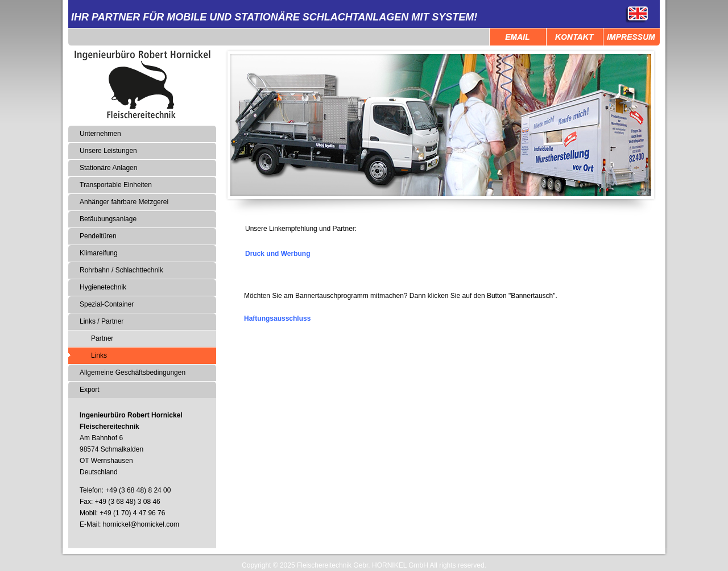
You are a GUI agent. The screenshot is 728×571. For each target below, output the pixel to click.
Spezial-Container (107, 304)
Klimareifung (99, 253)
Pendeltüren (98, 236)
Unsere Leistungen (108, 151)
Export (90, 390)
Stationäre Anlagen (108, 168)
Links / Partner (102, 321)
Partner (102, 338)
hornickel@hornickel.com (141, 524)
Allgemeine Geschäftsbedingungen (133, 373)
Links (99, 355)
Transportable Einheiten (116, 185)
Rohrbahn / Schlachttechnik (121, 270)
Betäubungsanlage (108, 219)
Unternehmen (100, 134)
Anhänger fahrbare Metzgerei (124, 202)
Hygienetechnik (103, 287)
